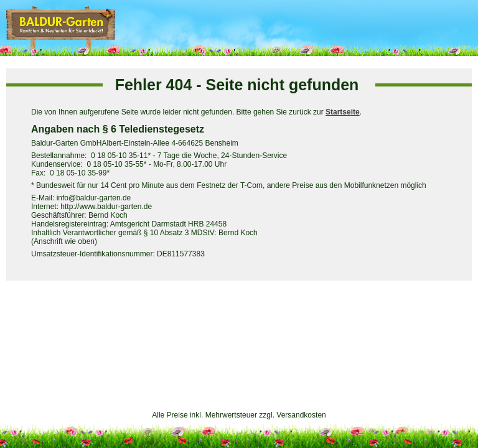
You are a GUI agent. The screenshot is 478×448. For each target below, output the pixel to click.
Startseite (343, 112)
